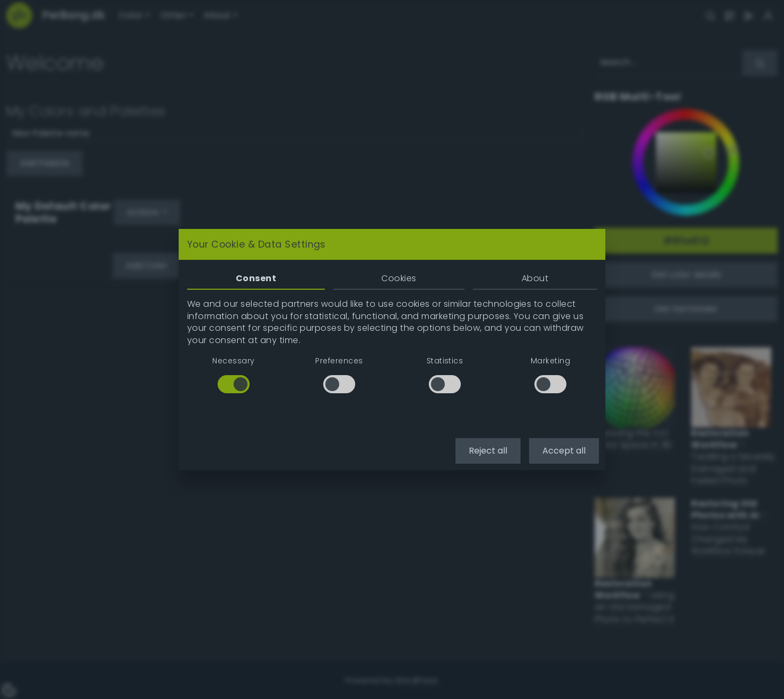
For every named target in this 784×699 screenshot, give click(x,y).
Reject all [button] (488, 451)
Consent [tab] (256, 278)
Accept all (564, 451)
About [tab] (535, 278)
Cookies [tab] (399, 278)
